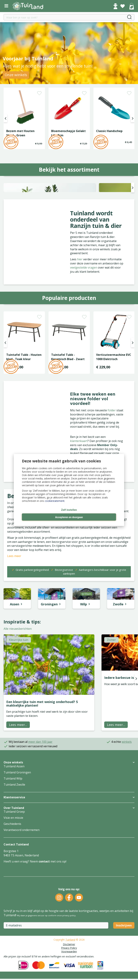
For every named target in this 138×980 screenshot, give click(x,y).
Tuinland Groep (14, 865)
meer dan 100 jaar (40, 795)
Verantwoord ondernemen (22, 883)
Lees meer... (18, 778)
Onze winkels (16, 75)
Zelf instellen (69, 510)
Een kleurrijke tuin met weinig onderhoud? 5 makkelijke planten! (42, 757)
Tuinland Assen (14, 819)
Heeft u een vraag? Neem (21, 914)
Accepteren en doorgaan (69, 517)
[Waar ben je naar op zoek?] (69, 17)
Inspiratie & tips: (22, 675)
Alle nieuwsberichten (18, 682)
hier (80, 312)
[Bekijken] (132, 7)
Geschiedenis (12, 877)
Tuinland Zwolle (14, 838)
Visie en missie (13, 871)
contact (44, 914)
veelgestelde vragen (84, 321)
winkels (127, 795)
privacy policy (69, 969)
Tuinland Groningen (17, 826)
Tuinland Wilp (13, 832)
